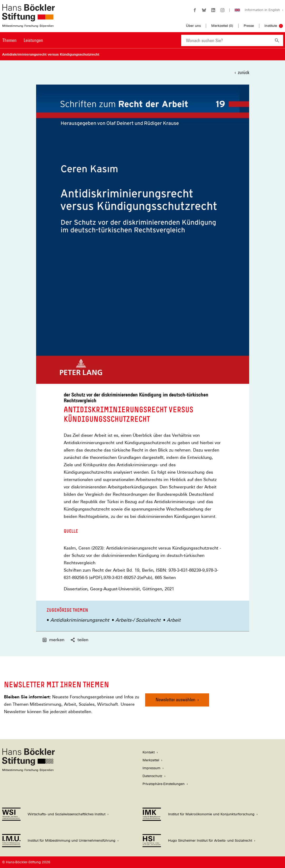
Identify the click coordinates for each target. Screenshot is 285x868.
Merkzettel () (222, 26)
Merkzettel (151, 760)
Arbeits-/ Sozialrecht (138, 620)
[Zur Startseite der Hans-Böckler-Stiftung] (28, 25)
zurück (244, 72)
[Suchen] (277, 40)
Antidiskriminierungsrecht (80, 620)
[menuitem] (9, 44)
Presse (249, 26)
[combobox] (226, 40)
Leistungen (33, 40)
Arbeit (174, 620)
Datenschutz (152, 776)
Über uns (193, 26)
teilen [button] (79, 640)
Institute (271, 26)
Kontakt (149, 752)
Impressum (151, 768)
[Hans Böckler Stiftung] (28, 770)
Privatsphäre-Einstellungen (164, 784)
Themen (9, 40)
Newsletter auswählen (176, 700)
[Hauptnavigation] (23, 40)
